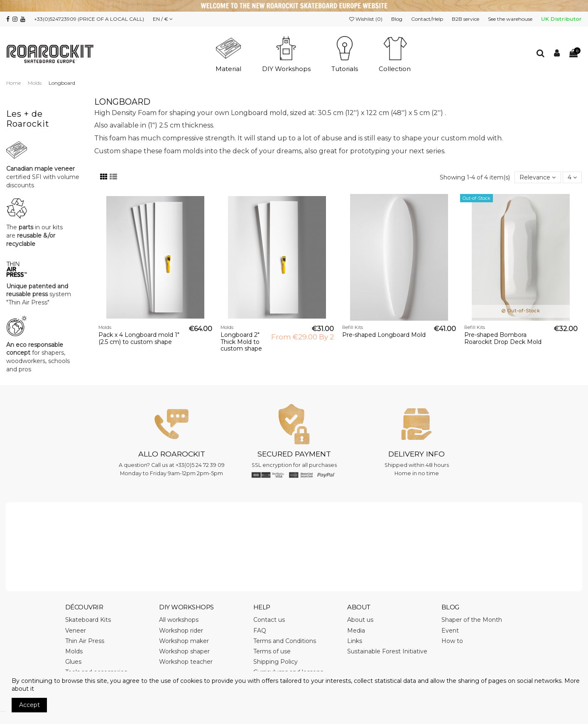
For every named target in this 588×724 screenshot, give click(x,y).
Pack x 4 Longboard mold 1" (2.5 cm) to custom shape (139, 338)
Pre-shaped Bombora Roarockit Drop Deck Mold (503, 338)
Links (355, 641)
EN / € (163, 19)
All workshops (179, 620)
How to (452, 641)
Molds (74, 651)
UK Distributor (561, 19)
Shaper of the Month (472, 620)
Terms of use (272, 651)
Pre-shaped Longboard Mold (384, 335)
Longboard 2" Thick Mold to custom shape (241, 342)
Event (450, 631)
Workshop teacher (186, 662)
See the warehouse (511, 19)
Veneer (76, 631)
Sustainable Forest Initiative (387, 651)
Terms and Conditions (285, 641)
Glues (73, 662)
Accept (29, 705)
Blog (397, 19)
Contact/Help (428, 19)
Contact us (269, 620)
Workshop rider (181, 631)
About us (360, 620)
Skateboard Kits (88, 620)
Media (356, 631)
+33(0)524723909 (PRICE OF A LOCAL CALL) (89, 19)
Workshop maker (184, 641)
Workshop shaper (184, 651)
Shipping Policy (276, 662)
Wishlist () (366, 19)
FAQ (260, 631)
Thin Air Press (85, 641)
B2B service (466, 19)
